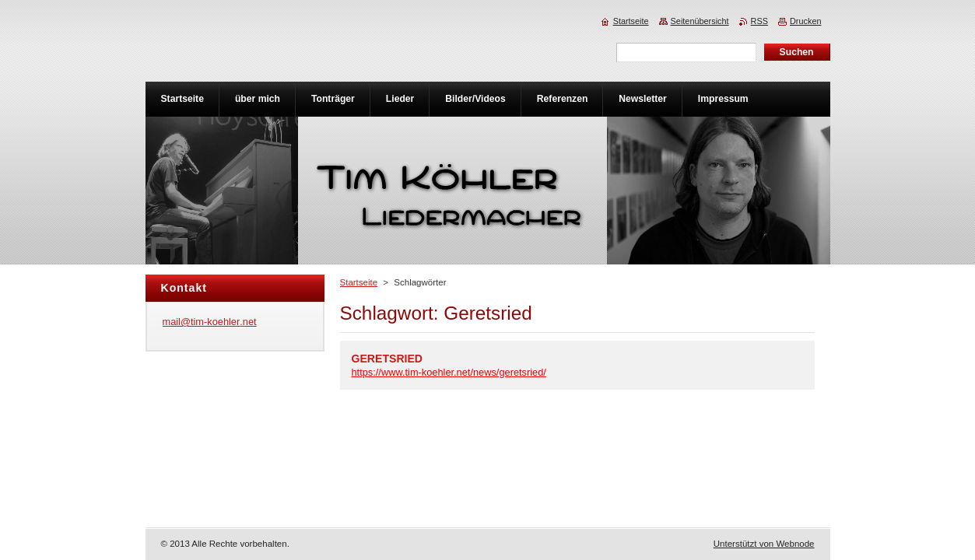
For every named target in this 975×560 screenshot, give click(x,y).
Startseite (359, 282)
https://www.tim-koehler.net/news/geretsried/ (449, 372)
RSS (759, 21)
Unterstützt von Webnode (764, 544)
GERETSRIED (388, 359)
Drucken (806, 21)
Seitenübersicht (700, 21)
